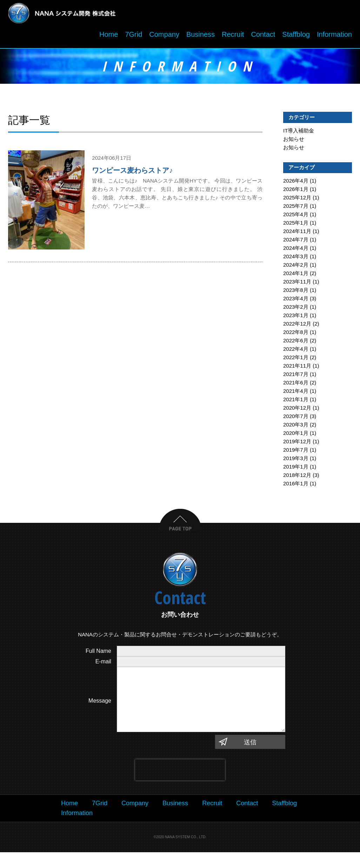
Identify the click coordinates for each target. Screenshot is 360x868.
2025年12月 (297, 199)
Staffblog (296, 36)
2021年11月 (297, 367)
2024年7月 (296, 241)
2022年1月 (296, 359)
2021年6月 (296, 384)
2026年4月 (296, 182)
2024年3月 (296, 258)
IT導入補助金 (299, 132)
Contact (263, 36)
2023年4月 (296, 300)
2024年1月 (296, 275)
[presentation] (180, 785)
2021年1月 (296, 401)
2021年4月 (296, 393)
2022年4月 (296, 351)
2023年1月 (296, 317)
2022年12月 (297, 325)
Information (334, 36)
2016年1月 (296, 485)
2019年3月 (296, 460)
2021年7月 (296, 376)
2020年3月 (296, 426)
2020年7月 (296, 418)
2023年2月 (296, 309)
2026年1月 (296, 191)
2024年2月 (296, 266)
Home (109, 36)
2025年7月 (296, 208)
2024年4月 (296, 250)
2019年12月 (297, 443)
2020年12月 (297, 409)
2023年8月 (296, 292)
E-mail (103, 663)
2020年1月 (296, 435)
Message (100, 709)
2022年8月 (296, 334)
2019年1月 (296, 468)
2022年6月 (296, 342)
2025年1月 (296, 224)
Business (201, 36)
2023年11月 (297, 283)
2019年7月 (296, 452)
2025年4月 (296, 216)
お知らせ (294, 141)
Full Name (98, 653)
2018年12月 (297, 477)
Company (164, 36)
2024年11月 (297, 233)
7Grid (134, 36)
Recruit (233, 36)
